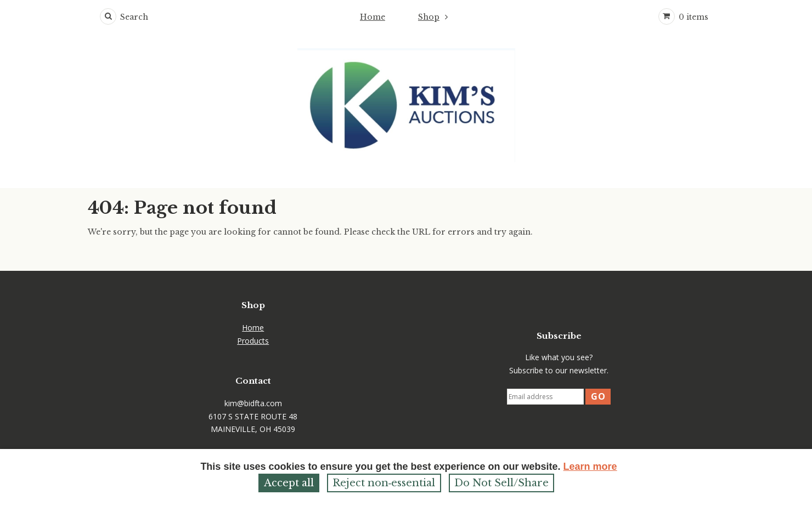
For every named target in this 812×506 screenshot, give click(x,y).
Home (373, 17)
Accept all (289, 483)
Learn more (590, 467)
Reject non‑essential (384, 483)
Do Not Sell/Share (501, 483)
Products (253, 341)
